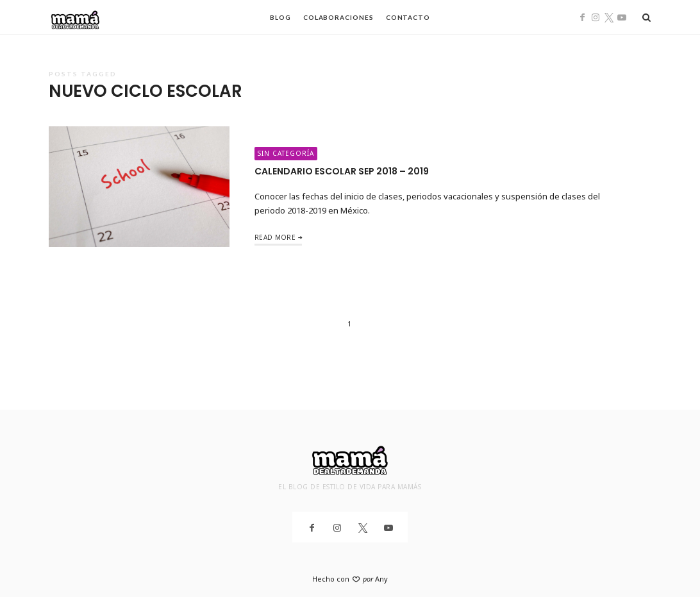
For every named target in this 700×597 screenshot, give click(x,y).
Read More (275, 237)
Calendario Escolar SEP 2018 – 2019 (342, 171)
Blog (280, 17)
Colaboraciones (338, 17)
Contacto (408, 17)
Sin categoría (286, 153)
